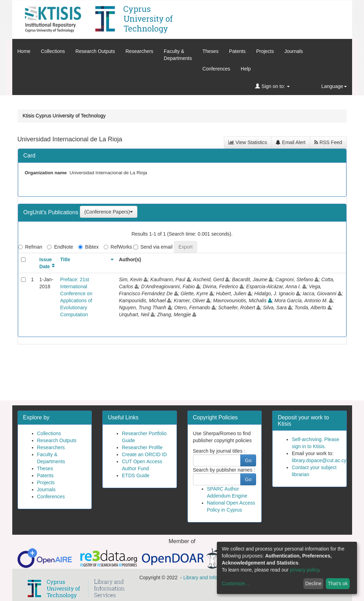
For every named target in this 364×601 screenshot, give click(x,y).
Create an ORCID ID (144, 454)
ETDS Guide (136, 475)
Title (65, 259)
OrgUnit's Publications (52, 212)
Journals (294, 51)
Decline (313, 583)
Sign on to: (272, 86)
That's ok (338, 583)
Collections (53, 51)
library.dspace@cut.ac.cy (319, 460)
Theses (211, 51)
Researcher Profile (142, 447)
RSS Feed (328, 142)
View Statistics (248, 142)
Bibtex (88, 247)
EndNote (60, 247)
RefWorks (118, 247)
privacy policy (305, 570)
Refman (30, 247)
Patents (237, 51)
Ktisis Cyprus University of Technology (64, 116)
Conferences (216, 69)
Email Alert (291, 142)
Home (24, 51)
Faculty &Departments (178, 55)
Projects (265, 51)
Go (248, 460)
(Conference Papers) (109, 212)
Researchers (139, 51)
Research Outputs (95, 51)
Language (334, 86)
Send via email (153, 247)
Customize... (235, 583)
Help (246, 69)
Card (30, 156)
